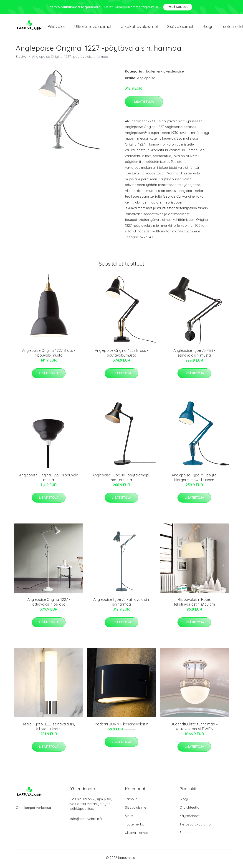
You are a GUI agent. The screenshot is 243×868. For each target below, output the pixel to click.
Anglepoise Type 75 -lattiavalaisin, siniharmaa (121, 604)
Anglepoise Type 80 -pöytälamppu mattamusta (121, 480)
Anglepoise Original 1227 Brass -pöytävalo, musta (121, 355)
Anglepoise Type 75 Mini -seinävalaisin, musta (194, 355)
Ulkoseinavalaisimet (93, 28)
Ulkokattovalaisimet (139, 28)
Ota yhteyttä (189, 810)
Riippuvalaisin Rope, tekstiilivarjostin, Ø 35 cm (194, 604)
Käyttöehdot (190, 818)
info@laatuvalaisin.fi (86, 821)
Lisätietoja (144, 104)
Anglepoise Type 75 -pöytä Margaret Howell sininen (194, 480)
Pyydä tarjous (178, 7)
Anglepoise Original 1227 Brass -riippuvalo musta (49, 355)
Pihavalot (56, 28)
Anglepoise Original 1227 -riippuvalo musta (49, 480)
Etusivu (21, 59)
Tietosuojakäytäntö (195, 827)
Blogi (207, 28)
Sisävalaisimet (180, 28)
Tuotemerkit (155, 74)
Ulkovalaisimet (136, 835)
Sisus (129, 818)
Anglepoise (175, 74)
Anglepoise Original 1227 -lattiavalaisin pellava (49, 604)
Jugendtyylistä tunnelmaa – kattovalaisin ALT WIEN (194, 729)
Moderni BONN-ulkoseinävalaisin (121, 726)
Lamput (131, 801)
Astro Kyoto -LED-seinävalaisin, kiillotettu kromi (49, 729)
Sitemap (186, 835)
